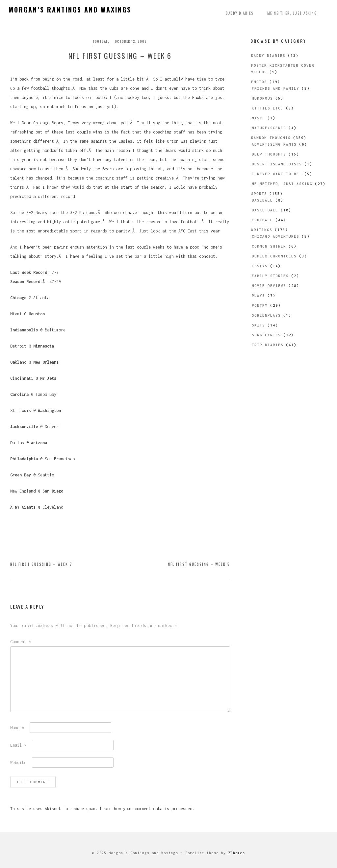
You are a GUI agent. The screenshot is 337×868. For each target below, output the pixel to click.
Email (18, 745)
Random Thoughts (271, 138)
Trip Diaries (268, 345)
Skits (258, 325)
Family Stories (270, 276)
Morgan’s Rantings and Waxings (70, 10)
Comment (21, 642)
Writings (262, 230)
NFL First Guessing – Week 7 (41, 564)
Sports (259, 194)
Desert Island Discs (277, 164)
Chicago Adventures (275, 236)
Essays (260, 266)
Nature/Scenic (269, 128)
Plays (258, 296)
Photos (259, 82)
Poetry (260, 305)
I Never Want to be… (277, 174)
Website (18, 763)
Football (101, 41)
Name (17, 728)
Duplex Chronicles (274, 256)
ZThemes (236, 853)
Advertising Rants (274, 144)
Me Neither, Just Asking (292, 13)
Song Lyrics (266, 335)
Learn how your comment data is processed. (147, 809)
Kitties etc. (268, 108)
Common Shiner (269, 246)
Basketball (265, 210)
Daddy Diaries (240, 13)
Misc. (258, 118)
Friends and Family (275, 88)
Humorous (262, 98)
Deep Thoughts (269, 154)
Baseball (262, 200)
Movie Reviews (269, 286)
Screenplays (266, 315)
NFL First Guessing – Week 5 (199, 564)
